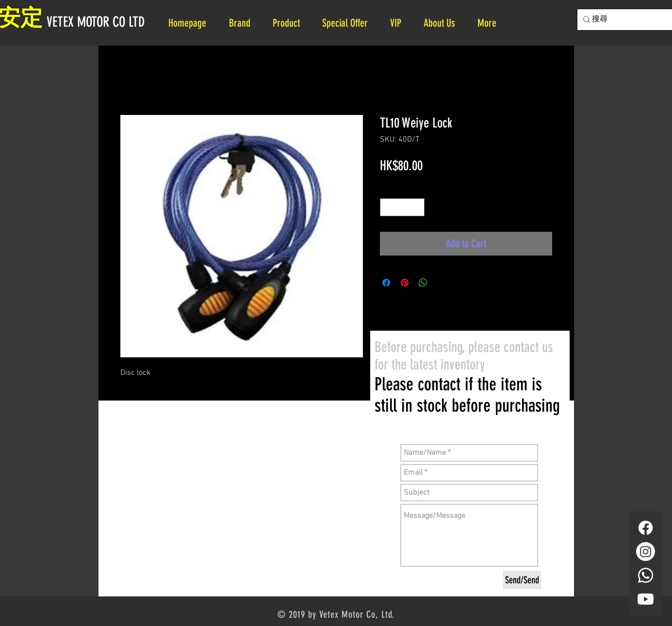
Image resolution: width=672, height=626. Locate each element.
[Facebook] (646, 528)
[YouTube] (646, 599)
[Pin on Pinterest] (405, 283)
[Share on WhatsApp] (423, 283)
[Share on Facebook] (386, 283)
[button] (443, 23)
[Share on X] (442, 283)
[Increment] (417, 207)
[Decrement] (387, 207)
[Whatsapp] (646, 575)
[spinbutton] (402, 207)
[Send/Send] (522, 580)
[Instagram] (646, 552)
